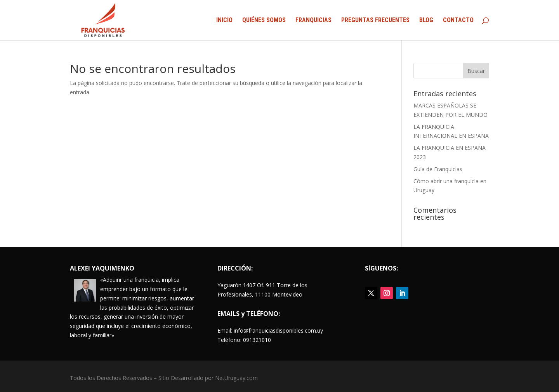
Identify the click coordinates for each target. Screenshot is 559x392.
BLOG (426, 21)
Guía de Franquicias (438, 169)
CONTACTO (458, 21)
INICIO (224, 21)
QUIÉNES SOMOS (264, 21)
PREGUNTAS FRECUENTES (375, 21)
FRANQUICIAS (313, 21)
